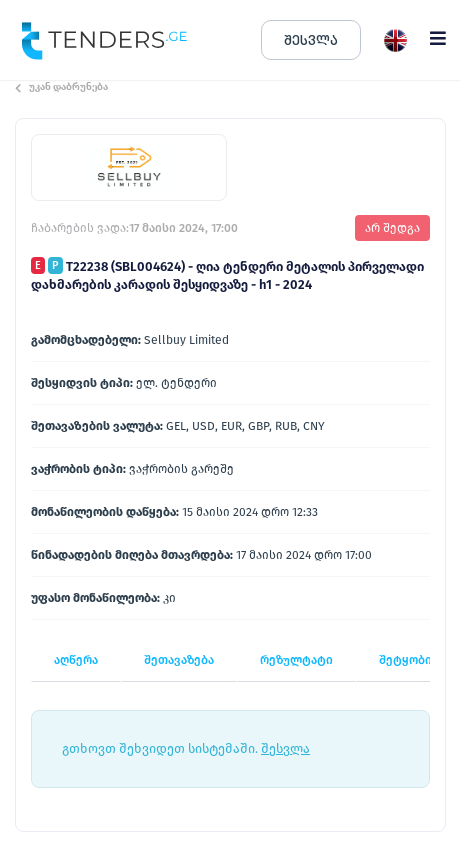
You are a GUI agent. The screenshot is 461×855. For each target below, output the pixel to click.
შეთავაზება (179, 660)
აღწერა (76, 660)
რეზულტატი (296, 660)
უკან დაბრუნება (61, 87)
